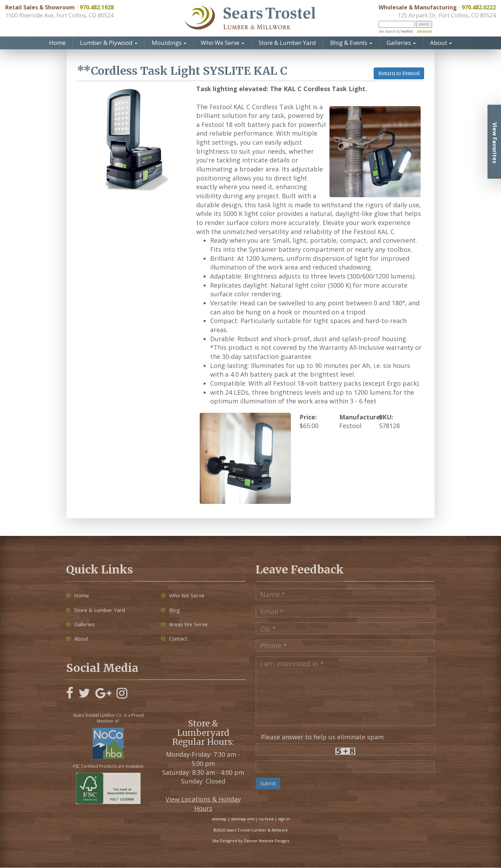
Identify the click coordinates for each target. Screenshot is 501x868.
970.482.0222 (479, 7)
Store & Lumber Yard (287, 43)
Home (57, 43)
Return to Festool (399, 73)
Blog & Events (351, 43)
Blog (170, 610)
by (404, 31)
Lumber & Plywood (109, 43)
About (441, 43)
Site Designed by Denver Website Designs (250, 841)
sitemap (219, 819)
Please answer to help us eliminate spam (320, 737)
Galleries (401, 43)
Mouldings (169, 43)
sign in (284, 819)
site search (387, 31)
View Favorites (495, 143)
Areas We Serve (184, 625)
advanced (424, 31)
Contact (174, 639)
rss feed (266, 819)
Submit (268, 784)
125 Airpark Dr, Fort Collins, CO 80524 (447, 15)
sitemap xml (242, 819)
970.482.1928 (97, 7)
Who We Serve (222, 43)
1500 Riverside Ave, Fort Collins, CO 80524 (59, 15)
